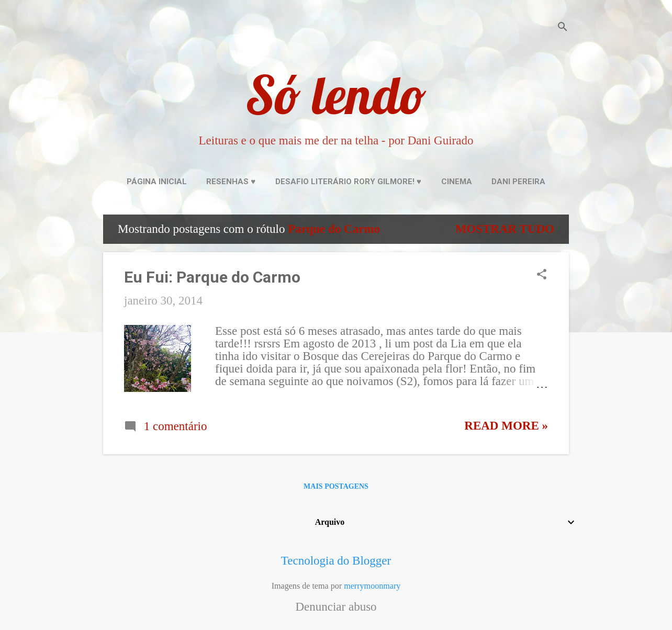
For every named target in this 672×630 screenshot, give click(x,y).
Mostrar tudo (505, 229)
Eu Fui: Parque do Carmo (212, 277)
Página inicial (157, 182)
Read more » (506, 426)
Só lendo (336, 94)
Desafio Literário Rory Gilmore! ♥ (348, 182)
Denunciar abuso (336, 607)
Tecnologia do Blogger (336, 561)
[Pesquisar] (563, 29)
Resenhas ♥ (231, 182)
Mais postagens (336, 486)
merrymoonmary (372, 586)
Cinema (457, 182)
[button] (542, 276)
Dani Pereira (518, 182)
